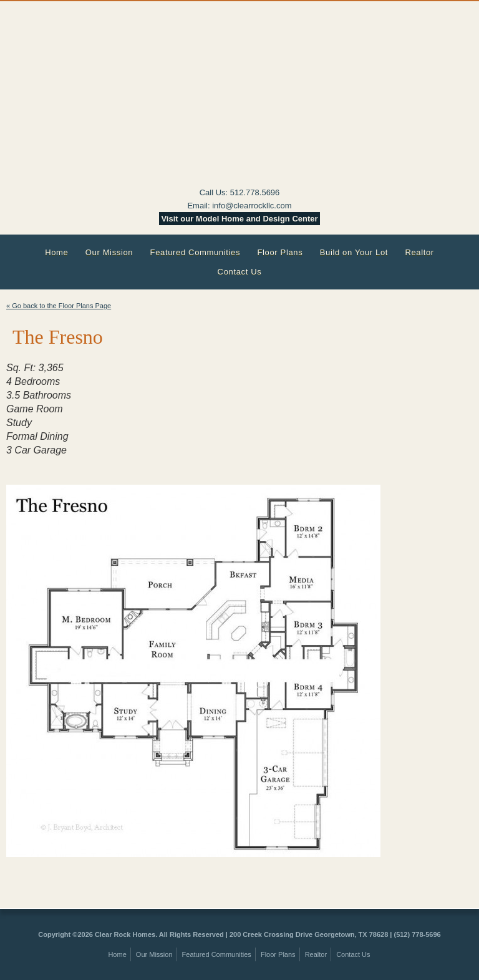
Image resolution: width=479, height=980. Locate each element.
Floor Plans (280, 252)
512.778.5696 (255, 192)
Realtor (419, 252)
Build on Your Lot (354, 252)
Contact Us (240, 272)
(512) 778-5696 (417, 934)
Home (56, 252)
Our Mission (109, 252)
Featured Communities (196, 252)
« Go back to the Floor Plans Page (59, 306)
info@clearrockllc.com (252, 206)
